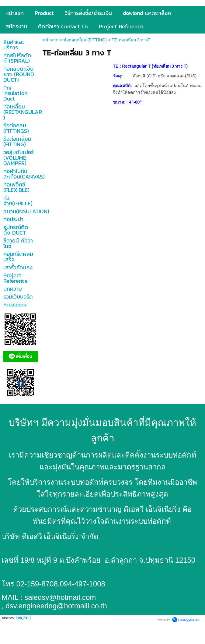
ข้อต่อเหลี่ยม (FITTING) (85, 40)
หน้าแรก (50, 40)
